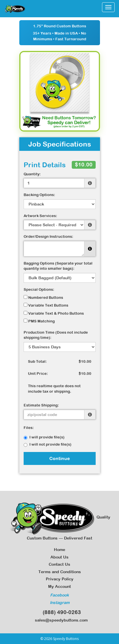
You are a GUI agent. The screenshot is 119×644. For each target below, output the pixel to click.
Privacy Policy (60, 579)
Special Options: (39, 289)
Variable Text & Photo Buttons (54, 313)
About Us (59, 557)
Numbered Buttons (43, 297)
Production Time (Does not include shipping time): (56, 335)
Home (59, 550)
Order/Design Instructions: (48, 236)
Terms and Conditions (60, 572)
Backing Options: (39, 195)
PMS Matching (39, 321)
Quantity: (32, 174)
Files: (29, 428)
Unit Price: (38, 374)
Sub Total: (37, 361)
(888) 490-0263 (60, 612)
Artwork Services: (40, 216)
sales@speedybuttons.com (59, 620)
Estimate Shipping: (41, 405)
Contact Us (59, 564)
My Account (59, 586)
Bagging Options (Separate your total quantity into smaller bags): (58, 266)
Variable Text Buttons (46, 305)
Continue (60, 458)
